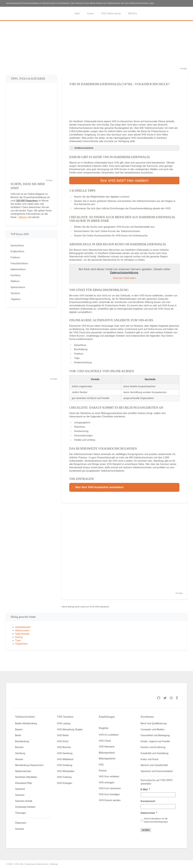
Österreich (21, 823)
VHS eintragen (107, 782)
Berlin (18, 735)
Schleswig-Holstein (25, 807)
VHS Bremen (64, 747)
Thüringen (21, 813)
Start (77, 13)
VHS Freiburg (64, 777)
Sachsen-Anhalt (24, 801)
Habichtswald (22, 634)
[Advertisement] (96, 46)
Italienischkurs (18, 269)
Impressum (30, 864)
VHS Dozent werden (110, 800)
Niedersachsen (23, 771)
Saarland (20, 789)
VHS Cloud (105, 741)
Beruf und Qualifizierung (154, 723)
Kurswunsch (148, 801)
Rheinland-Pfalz (24, 783)
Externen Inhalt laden (124, 278)
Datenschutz (149, 813)
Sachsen (20, 795)
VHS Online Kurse (111, 13)
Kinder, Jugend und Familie (155, 741)
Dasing (19, 637)
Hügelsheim (21, 644)
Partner (103, 771)
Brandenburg (22, 741)
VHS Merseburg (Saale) (70, 729)
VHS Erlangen (65, 783)
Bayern (19, 729)
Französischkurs (19, 263)
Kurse (90, 13)
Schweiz (20, 829)
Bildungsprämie (107, 759)
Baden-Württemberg (26, 723)
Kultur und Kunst (150, 759)
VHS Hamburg (65, 753)
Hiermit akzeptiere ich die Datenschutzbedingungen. (156, 820)
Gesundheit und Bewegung (155, 735)
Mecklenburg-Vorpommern (29, 765)
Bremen (19, 747)
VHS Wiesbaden (66, 771)
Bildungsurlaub (107, 753)
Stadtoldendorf (23, 627)
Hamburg (20, 753)
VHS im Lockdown (109, 735)
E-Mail (145, 789)
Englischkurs (17, 251)
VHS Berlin (63, 735)
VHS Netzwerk (107, 747)
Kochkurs (16, 275)
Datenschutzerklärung (124, 272)
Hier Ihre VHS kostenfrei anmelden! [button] (97, 487)
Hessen (19, 759)
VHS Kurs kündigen (109, 794)
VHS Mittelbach (65, 759)
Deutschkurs (17, 246)
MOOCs (133, 13)
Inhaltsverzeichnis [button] (82, 148)
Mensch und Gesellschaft (154, 765)
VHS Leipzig (64, 723)
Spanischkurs (18, 287)
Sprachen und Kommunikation (157, 771)
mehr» (152, 3)
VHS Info (19, 864)
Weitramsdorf (22, 630)
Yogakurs (16, 299)
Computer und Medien (153, 729)
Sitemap (54, 864)
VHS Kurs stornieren (110, 788)
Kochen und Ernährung (153, 747)
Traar (18, 640)
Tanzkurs (15, 293)
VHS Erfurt (63, 741)
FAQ (101, 765)
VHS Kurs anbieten (109, 776)
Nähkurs (15, 281)
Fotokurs (15, 257)
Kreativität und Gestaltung (155, 753)
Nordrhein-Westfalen (26, 777)
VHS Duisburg (65, 765)
